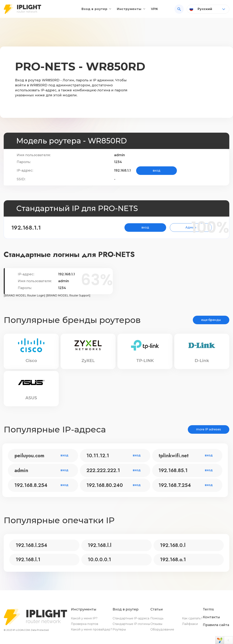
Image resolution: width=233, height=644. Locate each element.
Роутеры (119, 629)
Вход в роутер (94, 10)
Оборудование (162, 629)
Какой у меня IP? (84, 618)
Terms (208, 609)
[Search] (179, 11)
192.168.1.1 (33, 228)
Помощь (157, 618)
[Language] (208, 11)
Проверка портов (85, 624)
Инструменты (129, 10)
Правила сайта (216, 625)
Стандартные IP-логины (131, 624)
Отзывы (156, 624)
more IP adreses (209, 429)
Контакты (211, 617)
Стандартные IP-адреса (131, 618)
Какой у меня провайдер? (91, 629)
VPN (154, 10)
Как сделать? (192, 618)
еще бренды (211, 320)
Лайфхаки (190, 624)
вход (157, 171)
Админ (174, 227)
